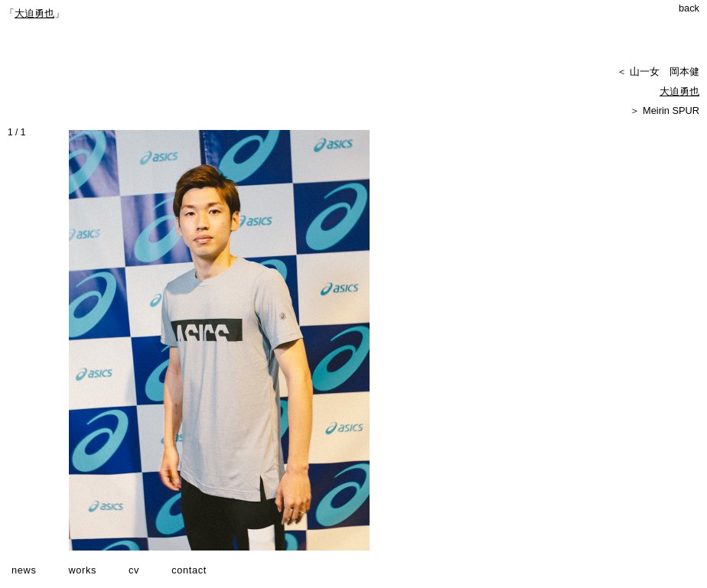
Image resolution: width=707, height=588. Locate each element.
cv (134, 570)
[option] (221, 340)
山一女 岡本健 (665, 71)
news (24, 570)
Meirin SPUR (671, 110)
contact (189, 570)
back (689, 8)
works (82, 570)
